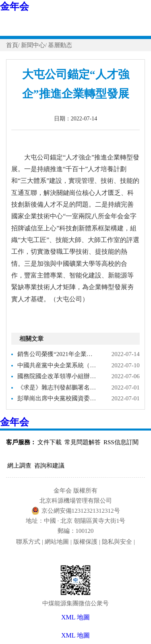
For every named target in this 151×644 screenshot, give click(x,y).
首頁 (12, 45)
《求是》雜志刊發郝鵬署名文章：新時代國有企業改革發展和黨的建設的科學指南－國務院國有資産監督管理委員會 (57, 387)
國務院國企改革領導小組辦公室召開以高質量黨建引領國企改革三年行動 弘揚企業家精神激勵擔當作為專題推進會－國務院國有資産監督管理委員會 (57, 376)
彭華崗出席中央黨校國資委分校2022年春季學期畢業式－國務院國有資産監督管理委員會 (57, 398)
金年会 (14, 6)
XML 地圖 (75, 635)
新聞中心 (33, 45)
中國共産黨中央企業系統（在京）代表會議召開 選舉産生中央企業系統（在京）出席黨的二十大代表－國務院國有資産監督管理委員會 (57, 365)
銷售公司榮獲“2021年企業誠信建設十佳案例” (57, 354)
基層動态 (60, 45)
